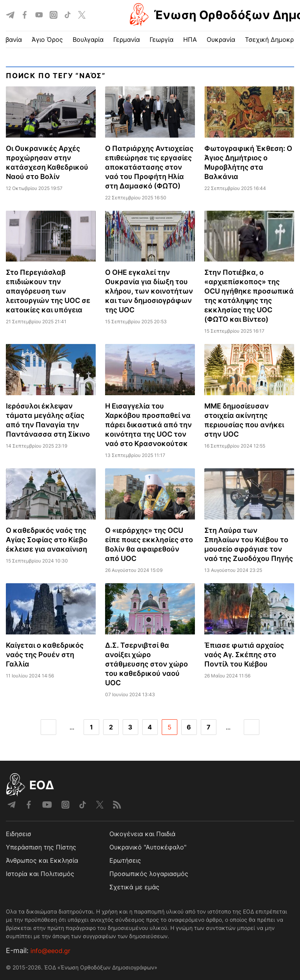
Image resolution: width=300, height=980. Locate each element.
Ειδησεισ (19, 834)
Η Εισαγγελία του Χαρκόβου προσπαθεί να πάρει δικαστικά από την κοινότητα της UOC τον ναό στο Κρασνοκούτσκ (148, 425)
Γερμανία (127, 39)
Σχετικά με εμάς (134, 887)
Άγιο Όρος (47, 39)
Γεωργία (162, 39)
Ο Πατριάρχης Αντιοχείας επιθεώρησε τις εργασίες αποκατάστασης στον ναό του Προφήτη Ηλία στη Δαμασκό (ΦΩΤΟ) (149, 167)
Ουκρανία (221, 39)
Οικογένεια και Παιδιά (142, 834)
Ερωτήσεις (125, 860)
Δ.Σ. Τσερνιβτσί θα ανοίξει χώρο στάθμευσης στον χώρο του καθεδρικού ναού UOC (146, 664)
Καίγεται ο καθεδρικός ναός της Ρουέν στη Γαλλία (45, 655)
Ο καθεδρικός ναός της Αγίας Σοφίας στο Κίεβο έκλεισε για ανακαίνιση (47, 540)
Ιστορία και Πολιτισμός (40, 874)
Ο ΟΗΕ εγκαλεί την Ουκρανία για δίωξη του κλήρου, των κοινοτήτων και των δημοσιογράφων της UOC (149, 291)
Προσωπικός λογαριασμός (149, 874)
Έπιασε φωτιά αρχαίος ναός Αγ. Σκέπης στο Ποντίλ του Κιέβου (244, 655)
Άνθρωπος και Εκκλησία (42, 860)
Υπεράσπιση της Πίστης (41, 847)
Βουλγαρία (88, 39)
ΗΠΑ (190, 39)
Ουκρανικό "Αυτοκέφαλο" (148, 847)
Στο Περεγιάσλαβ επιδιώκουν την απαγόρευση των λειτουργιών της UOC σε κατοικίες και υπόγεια (48, 291)
